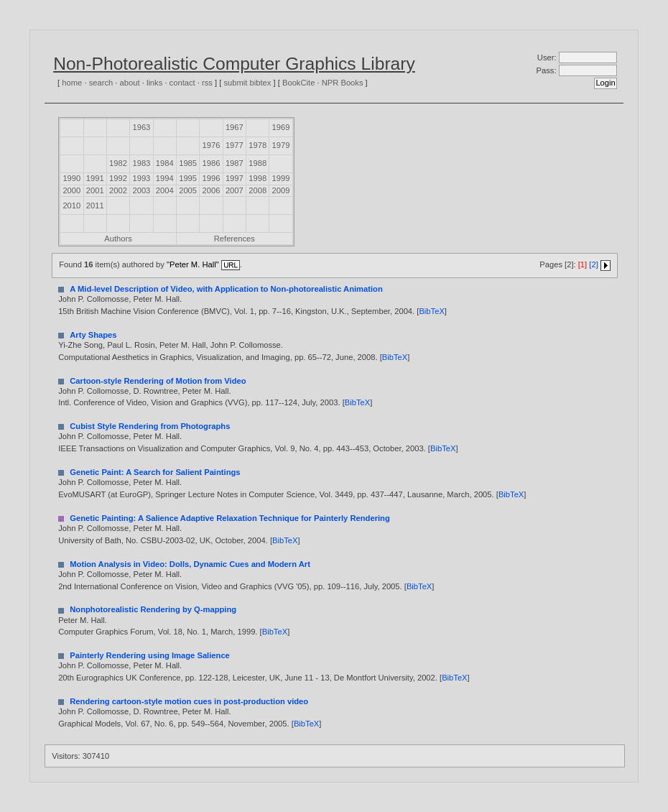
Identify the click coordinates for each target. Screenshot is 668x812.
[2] (593, 264)
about (130, 83)
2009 (281, 190)
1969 (281, 127)
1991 (95, 178)
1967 (235, 127)
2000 (71, 190)
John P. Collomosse (93, 299)
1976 (212, 145)
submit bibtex (247, 83)
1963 (141, 127)
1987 (235, 163)
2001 (95, 190)
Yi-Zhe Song (80, 345)
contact (182, 83)
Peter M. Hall (156, 299)
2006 (212, 190)
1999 (281, 178)
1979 (281, 145)
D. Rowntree (155, 391)
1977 (235, 145)
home (72, 83)
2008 (258, 190)
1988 (258, 163)
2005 (188, 190)
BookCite (298, 83)
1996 (212, 178)
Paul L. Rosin (131, 345)
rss (207, 83)
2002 (118, 190)
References (235, 239)
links (154, 83)
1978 (258, 145)
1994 (165, 178)
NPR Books (343, 83)
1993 (141, 178)
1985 (188, 163)
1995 (188, 178)
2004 (165, 190)
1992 (118, 178)
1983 (141, 163)
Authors (118, 239)
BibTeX (431, 311)
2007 (235, 190)
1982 (118, 163)
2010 (71, 206)
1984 (165, 163)
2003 (141, 190)
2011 (95, 206)
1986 (212, 163)
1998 (258, 178)
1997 (235, 178)
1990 (71, 178)
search (101, 83)
